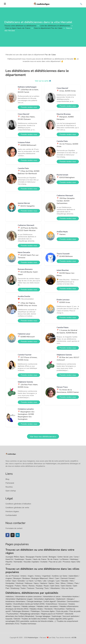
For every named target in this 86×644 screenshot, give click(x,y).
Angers (31, 576)
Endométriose (52, 604)
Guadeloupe (19, 559)
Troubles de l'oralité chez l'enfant (34, 619)
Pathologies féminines (21, 611)
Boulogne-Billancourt (40, 578)
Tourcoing (39, 588)
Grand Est (9, 559)
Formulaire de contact (14, 528)
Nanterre (44, 583)
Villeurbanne (55, 588)
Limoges (51, 581)
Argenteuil (46, 576)
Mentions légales (12, 511)
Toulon (23, 588)
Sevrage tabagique (43, 616)
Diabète (9, 604)
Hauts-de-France (40, 559)
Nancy (36, 583)
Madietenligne (33, 638)
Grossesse (63, 604)
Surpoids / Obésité (13, 619)
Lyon (58, 581)
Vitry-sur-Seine (67, 588)
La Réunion (64, 559)
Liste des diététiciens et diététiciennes (55, 26)
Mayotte (9, 562)
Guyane (28, 559)
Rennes (32, 586)
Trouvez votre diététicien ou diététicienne (21, 26)
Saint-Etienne (66, 586)
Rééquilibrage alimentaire (30, 614)
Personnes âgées (48, 611)
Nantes (51, 583)
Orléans (70, 583)
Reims (25, 586)
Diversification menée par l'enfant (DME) (29, 604)
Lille (45, 581)
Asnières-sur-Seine (59, 576)
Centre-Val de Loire (65, 557)
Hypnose (17, 606)
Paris (77, 583)
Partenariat (10, 483)
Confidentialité (11, 515)
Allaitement (61, 599)
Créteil (8, 581)
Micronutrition (59, 609)
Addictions (10, 597)
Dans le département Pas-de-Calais (48, 28)
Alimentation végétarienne (44, 599)
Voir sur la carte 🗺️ (43, 81)
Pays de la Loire (55, 562)
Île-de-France (53, 559)
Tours (47, 588)
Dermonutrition (73, 601)
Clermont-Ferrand (67, 578)
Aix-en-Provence (12, 576)
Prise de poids (75, 611)
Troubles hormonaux (28, 624)
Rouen (46, 586)
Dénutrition (61, 601)
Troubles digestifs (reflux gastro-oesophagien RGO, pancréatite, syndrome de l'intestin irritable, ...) (40, 620)
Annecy (38, 576)
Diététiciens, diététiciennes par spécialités (32, 593)
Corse (76, 557)
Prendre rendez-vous (29, 107)
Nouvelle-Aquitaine (31, 562)
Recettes (9, 487)
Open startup (11, 491)
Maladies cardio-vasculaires (47, 606)
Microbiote (49, 609)
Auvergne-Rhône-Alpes (15, 557)
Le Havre (30, 581)
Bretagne (52, 557)
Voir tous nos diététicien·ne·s (43, 437)
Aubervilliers (73, 576)
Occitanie (44, 562)
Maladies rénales (36, 609)
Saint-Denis (55, 586)
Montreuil (20, 583)
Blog (7, 479)
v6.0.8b (74, 638)
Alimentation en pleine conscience (28, 597)
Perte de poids (62, 611)
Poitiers (18, 586)
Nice (57, 583)
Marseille (65, 581)
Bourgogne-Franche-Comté (37, 557)
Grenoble (21, 581)
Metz (72, 581)
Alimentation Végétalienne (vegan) (19, 599)
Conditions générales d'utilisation (18, 504)
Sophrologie (56, 616)
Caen (57, 578)
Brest (51, 578)
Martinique (74, 559)
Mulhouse (29, 583)
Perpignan (9, 586)
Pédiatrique (35, 611)
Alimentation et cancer (52, 597)
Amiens (23, 576)
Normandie (18, 562)
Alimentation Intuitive (70, 597)
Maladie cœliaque (28, 606)
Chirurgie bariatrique (34, 601)
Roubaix (39, 586)
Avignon (9, 578)
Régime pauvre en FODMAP (52, 614)
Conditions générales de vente (17, 508)
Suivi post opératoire (71, 616)
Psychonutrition (12, 614)
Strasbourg (15, 588)
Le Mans (38, 581)
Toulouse (31, 588)
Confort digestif (50, 601)
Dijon (14, 581)
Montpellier (10, 583)
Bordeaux (26, 578)
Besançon (17, 578)
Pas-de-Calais (50, 55)
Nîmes (63, 583)
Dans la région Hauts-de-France (18, 28)
